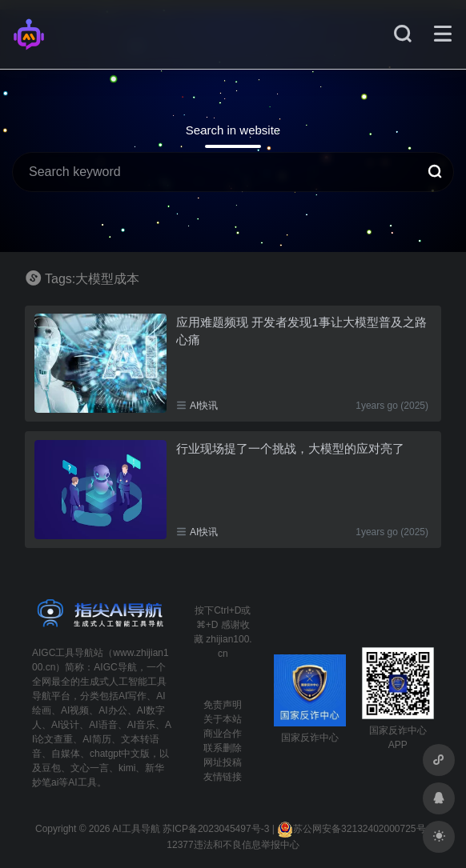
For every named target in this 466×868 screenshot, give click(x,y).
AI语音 (103, 725)
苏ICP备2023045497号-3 (216, 829)
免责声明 (223, 705)
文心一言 (90, 768)
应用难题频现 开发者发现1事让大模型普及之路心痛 (301, 330)
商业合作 (223, 734)
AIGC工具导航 (63, 653)
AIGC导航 (115, 667)
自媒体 (66, 754)
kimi (127, 768)
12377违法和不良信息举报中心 (233, 845)
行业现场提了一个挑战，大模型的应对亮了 (290, 448)
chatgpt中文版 (120, 754)
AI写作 (133, 696)
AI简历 (96, 739)
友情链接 (223, 777)
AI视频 (75, 710)
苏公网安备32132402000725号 (351, 829)
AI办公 (112, 710)
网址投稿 (223, 762)
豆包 (51, 768)
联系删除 (223, 748)
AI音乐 (141, 725)
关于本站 (223, 719)
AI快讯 (204, 406)
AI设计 (65, 725)
